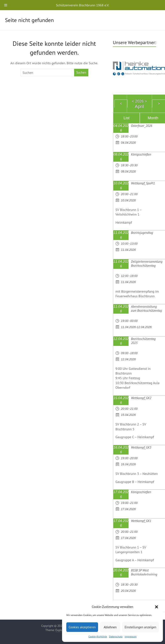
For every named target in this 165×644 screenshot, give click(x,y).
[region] (139, 68)
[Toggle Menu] (6, 5)
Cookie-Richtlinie (98, 636)
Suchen (81, 72)
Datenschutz (116, 636)
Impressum (130, 636)
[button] (157, 607)
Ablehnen (110, 627)
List (126, 118)
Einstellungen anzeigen (140, 627)
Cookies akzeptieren (82, 627)
